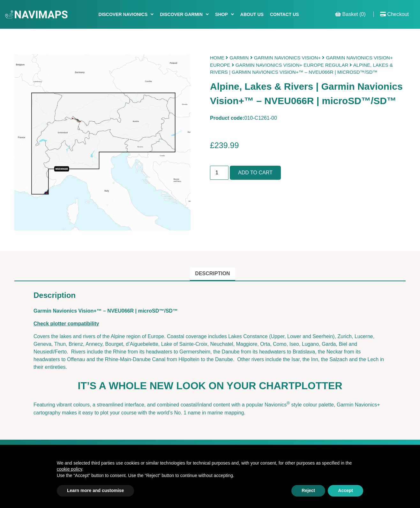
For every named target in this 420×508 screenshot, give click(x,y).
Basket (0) (350, 14)
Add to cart (255, 173)
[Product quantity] (219, 173)
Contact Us (285, 14)
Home (217, 58)
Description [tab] (212, 273)
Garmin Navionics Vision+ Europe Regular (292, 65)
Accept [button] (345, 490)
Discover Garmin (181, 14)
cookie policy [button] (69, 469)
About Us (252, 14)
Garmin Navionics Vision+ (287, 58)
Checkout (394, 14)
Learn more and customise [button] (95, 490)
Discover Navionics (123, 14)
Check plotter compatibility (66, 324)
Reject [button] (308, 490)
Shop (221, 14)
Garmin (239, 58)
